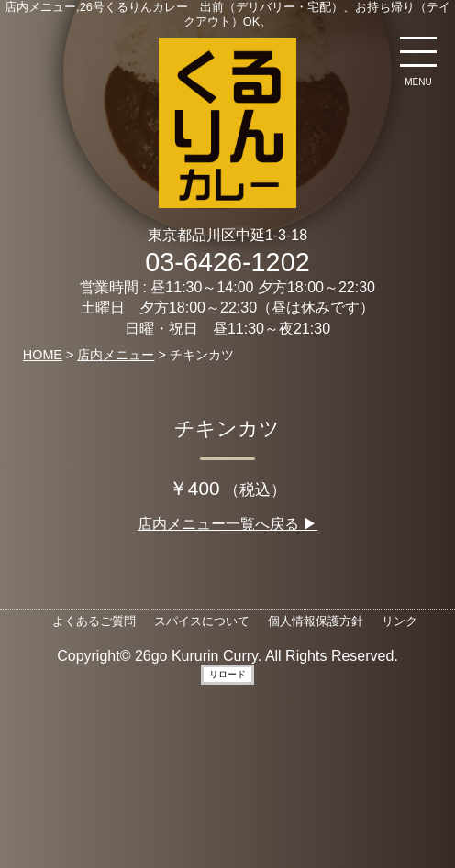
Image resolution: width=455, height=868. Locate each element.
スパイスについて (202, 621)
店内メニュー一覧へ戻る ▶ (227, 524)
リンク (400, 621)
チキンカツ (227, 429)
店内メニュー (116, 355)
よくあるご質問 (94, 621)
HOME (43, 355)
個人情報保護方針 (316, 621)
